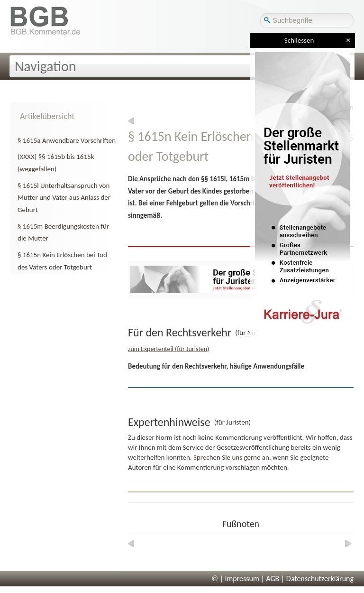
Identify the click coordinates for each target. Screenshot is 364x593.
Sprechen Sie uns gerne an (231, 457)
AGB (273, 579)
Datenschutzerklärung (320, 579)
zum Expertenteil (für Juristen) (168, 349)
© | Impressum (236, 579)
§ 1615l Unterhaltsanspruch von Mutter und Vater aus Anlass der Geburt (64, 198)
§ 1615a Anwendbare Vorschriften (67, 140)
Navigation (45, 66)
